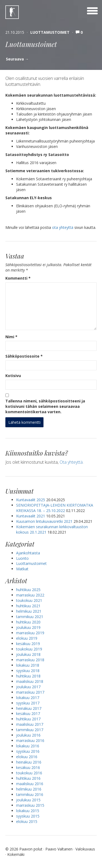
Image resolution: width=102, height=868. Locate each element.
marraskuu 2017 (30, 692)
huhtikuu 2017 (28, 719)
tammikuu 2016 (30, 794)
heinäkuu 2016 (29, 762)
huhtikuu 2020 (28, 622)
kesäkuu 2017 (28, 713)
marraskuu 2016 (30, 740)
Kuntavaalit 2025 (31, 500)
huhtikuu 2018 (28, 676)
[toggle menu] (92, 11)
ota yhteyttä (63, 227)
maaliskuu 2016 (30, 784)
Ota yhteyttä (71, 462)
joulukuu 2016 (28, 735)
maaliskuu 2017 (30, 724)
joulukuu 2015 (28, 800)
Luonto (22, 558)
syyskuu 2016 (28, 751)
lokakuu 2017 (28, 698)
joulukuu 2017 (28, 687)
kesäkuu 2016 (28, 767)
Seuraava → (17, 59)
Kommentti (18, 278)
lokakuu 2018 (28, 665)
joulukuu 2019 (28, 627)
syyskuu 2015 (28, 816)
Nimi (11, 337)
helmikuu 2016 (29, 789)
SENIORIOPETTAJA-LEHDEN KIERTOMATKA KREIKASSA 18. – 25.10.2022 (55, 508)
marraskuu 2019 (30, 633)
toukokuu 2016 (29, 773)
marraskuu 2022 (30, 595)
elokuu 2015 (27, 821)
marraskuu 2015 (30, 805)
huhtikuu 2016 (28, 778)
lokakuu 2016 (28, 746)
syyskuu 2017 (28, 703)
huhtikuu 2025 (28, 590)
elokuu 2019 (27, 638)
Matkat (22, 569)
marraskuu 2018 (30, 660)
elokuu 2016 (27, 757)
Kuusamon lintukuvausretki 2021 (44, 521)
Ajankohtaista (28, 553)
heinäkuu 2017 (29, 708)
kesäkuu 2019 (28, 644)
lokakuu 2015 (28, 811)
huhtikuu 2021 (28, 606)
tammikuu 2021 (30, 617)
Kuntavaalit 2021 (31, 516)
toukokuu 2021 (29, 600)
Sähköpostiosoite (24, 356)
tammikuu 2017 (30, 730)
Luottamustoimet (50, 32)
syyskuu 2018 (28, 671)
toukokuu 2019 (29, 649)
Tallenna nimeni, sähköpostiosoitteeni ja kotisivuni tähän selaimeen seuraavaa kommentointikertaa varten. (45, 406)
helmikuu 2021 (29, 611)
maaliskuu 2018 (30, 681)
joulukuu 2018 (28, 654)
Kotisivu (13, 376)
